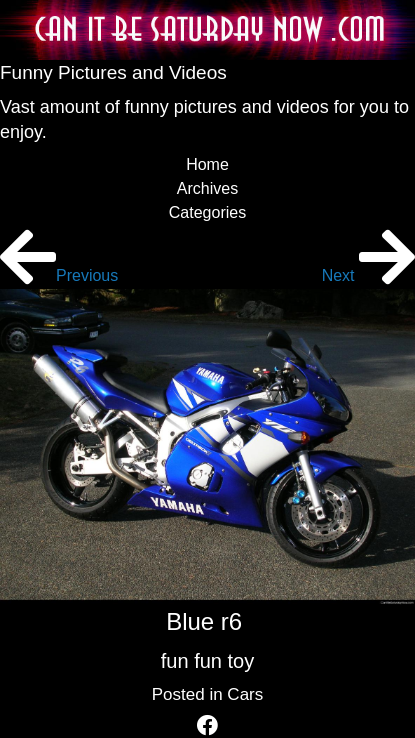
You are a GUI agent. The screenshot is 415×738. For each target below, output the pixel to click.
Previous (59, 275)
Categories (207, 212)
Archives (207, 188)
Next (368, 275)
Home (207, 164)
